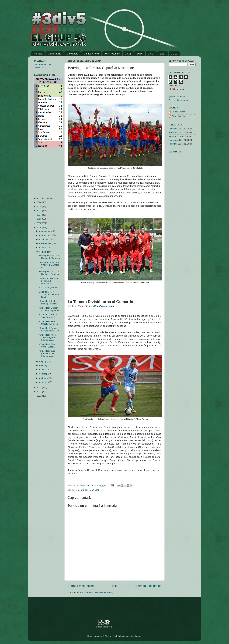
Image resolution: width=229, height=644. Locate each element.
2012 (39, 392)
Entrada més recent (81, 586)
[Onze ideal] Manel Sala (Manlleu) (48, 316)
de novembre (46, 235)
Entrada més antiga (148, 586)
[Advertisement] (43, 172)
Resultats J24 (175, 136)
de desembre (46, 231)
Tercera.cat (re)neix (48, 288)
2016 (39, 219)
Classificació (54, 54)
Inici (115, 586)
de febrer (44, 378)
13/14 (151, 54)
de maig (43, 366)
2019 (39, 206)
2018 (39, 211)
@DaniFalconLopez (103, 306)
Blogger (137, 636)
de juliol (43, 252)
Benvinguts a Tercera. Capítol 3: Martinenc (50, 257)
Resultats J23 (175, 140)
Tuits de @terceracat (179, 100)
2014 (39, 227)
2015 (39, 223)
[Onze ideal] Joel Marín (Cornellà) (48, 302)
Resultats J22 (175, 144)
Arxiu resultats (112, 54)
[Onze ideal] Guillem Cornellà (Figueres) (49, 309)
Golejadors (72, 54)
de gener (44, 382)
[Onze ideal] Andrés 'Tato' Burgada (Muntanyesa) (48, 337)
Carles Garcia (178, 112)
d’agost (43, 248)
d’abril (42, 370)
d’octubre (44, 239)
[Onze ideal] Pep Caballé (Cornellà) (49, 323)
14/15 (140, 54)
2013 (39, 387)
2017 (39, 215)
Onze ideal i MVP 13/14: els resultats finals (49, 294)
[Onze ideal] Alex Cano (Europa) (47, 346)
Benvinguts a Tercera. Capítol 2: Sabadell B (49, 265)
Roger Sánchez (87, 485)
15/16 (128, 54)
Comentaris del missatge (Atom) (98, 592)
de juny (43, 361)
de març (43, 374)
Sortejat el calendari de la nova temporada (48, 281)
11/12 (174, 54)
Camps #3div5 (91, 54)
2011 (39, 396)
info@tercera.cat (176, 89)
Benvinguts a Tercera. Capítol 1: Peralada (49, 273)
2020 (39, 202)
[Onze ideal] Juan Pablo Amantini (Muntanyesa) (47, 353)
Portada (38, 54)
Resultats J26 (175, 129)
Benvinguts (83, 490)
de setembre (46, 243)
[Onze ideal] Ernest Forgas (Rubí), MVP (50, 329)
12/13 (163, 54)
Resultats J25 (175, 133)
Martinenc (94, 490)
